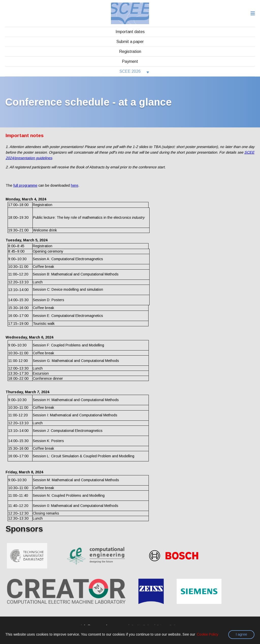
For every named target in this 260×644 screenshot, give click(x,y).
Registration (130, 52)
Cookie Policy (208, 634)
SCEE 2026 (130, 71)
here (75, 185)
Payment (130, 61)
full (25, 185)
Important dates (130, 32)
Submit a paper (130, 42)
